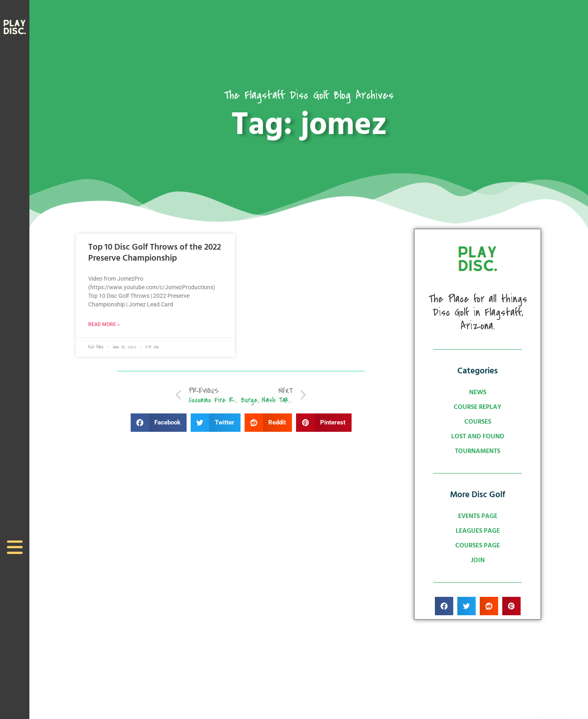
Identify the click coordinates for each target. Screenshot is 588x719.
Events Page (478, 516)
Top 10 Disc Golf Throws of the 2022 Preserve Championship (155, 253)
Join (478, 560)
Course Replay (478, 407)
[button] (159, 423)
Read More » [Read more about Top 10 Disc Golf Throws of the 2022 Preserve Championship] (104, 324)
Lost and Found (478, 437)
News (478, 393)
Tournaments (478, 451)
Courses (478, 422)
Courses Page (478, 546)
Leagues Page (478, 531)
